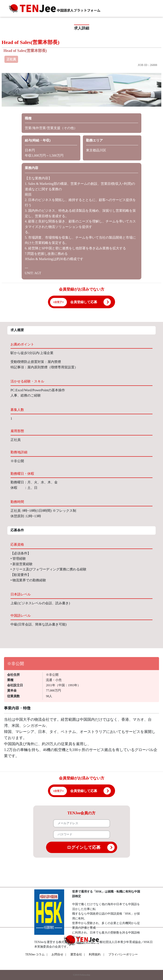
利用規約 (95, 954)
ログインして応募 (91, 847)
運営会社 (78, 954)
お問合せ (59, 954)
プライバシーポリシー (123, 954)
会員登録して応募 (84, 302)
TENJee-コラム (36, 954)
